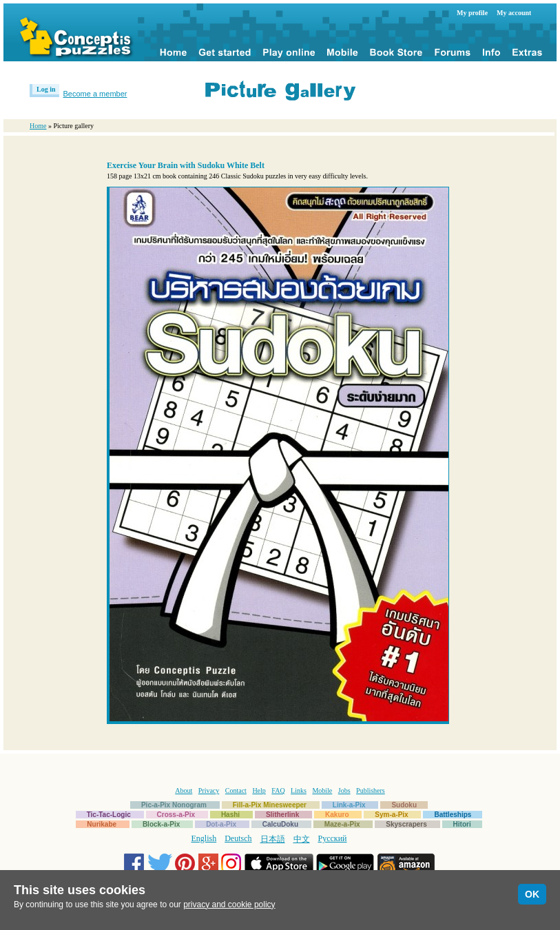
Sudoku (404, 805)
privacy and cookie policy (229, 905)
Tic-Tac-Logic (109, 815)
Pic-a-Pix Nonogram (174, 805)
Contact (236, 790)
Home (38, 126)
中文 (302, 839)
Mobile (322, 790)
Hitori (462, 824)
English (204, 838)
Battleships (453, 815)
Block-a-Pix (161, 824)
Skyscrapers (406, 824)
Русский (333, 838)
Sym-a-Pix (391, 815)
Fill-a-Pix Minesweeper (270, 805)
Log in (46, 89)
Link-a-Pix (349, 805)
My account (514, 13)
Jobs (344, 790)
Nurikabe (102, 824)
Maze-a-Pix (342, 824)
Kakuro (337, 815)
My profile (472, 13)
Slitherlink (282, 815)
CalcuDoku (280, 824)
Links (299, 790)
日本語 (273, 839)
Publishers (371, 790)
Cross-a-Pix (176, 815)
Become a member (95, 94)
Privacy (209, 790)
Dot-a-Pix (221, 824)
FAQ (278, 790)
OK (532, 894)
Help (259, 790)
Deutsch (238, 838)
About (184, 790)
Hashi (230, 815)
